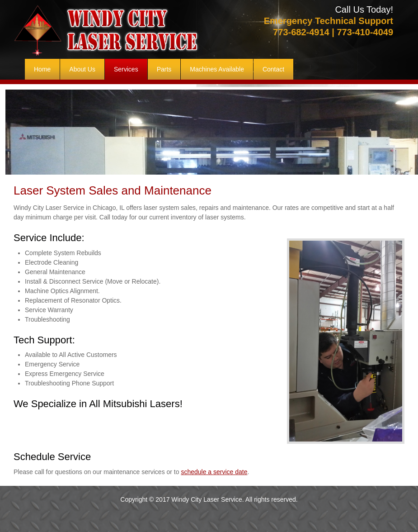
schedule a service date (214, 472)
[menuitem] (42, 69)
